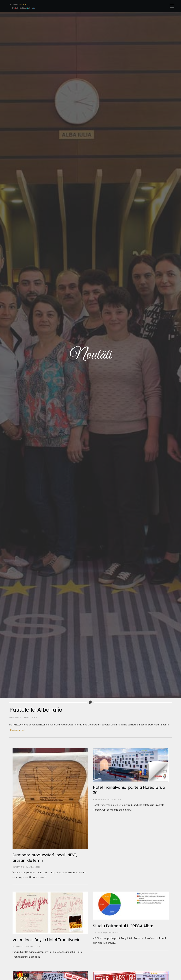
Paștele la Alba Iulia (36, 710)
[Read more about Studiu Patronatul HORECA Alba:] (131, 950)
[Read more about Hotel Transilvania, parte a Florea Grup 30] (131, 817)
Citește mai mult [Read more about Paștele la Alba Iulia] (17, 730)
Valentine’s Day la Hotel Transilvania (47, 940)
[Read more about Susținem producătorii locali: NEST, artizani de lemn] (50, 885)
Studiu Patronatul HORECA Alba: (123, 926)
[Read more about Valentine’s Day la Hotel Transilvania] (50, 964)
